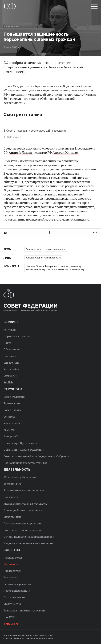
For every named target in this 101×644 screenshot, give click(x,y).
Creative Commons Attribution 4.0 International (28, 639)
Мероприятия (12, 517)
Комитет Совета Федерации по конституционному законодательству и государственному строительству (55, 268)
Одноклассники (50, 233)
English (8, 382)
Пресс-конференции (17, 591)
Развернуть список (95, 233)
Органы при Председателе (21, 443)
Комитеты (10, 577)
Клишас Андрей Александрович (43, 258)
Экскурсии (10, 376)
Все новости (11, 26)
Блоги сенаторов (14, 597)
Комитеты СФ (12, 423)
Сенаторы (10, 417)
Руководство (12, 403)
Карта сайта (11, 369)
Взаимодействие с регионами (23, 510)
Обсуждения (12, 349)
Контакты (10, 329)
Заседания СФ (13, 484)
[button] (94, 7)
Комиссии (10, 430)
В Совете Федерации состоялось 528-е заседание (35, 131)
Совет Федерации (15, 397)
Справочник (11, 363)
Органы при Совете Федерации (24, 450)
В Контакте (5, 233)
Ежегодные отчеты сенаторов (23, 530)
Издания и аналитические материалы (28, 543)
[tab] (50, 233)
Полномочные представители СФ (25, 463)
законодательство (56, 249)
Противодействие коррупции (23, 523)
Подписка (10, 356)
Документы (11, 497)
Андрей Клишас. (66, 153)
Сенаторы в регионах (17, 584)
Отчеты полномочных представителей (29, 537)
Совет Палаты (12, 410)
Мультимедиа (13, 604)
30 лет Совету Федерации (20, 477)
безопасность (33, 249)
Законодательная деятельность (24, 490)
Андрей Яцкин (21, 153)
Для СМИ (9, 617)
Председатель (12, 571)
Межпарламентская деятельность (25, 504)
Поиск (7, 343)
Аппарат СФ (11, 436)
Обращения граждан (17, 336)
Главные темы (13, 557)
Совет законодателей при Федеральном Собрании (36, 456)
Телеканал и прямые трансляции (25, 610)
